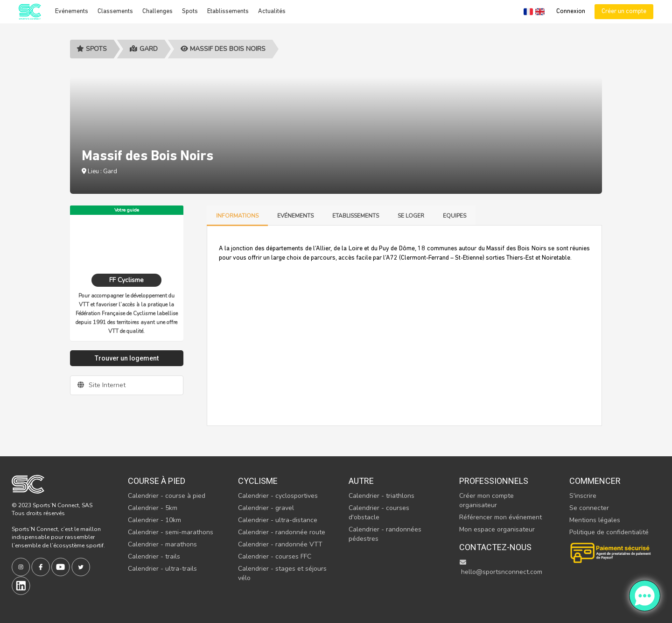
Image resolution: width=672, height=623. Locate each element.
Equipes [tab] (455, 216)
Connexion (571, 11)
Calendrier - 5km (153, 508)
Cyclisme (258, 481)
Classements (115, 11)
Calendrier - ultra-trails (162, 569)
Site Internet (101, 385)
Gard (144, 49)
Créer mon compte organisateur (486, 500)
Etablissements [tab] (356, 216)
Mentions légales (595, 520)
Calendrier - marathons (162, 544)
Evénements (72, 11)
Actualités (272, 11)
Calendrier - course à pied (167, 496)
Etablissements (228, 11)
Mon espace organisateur (497, 529)
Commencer (595, 481)
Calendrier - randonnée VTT (280, 544)
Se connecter (589, 508)
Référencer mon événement (500, 517)
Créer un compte (624, 11)
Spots (190, 11)
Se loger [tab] (411, 216)
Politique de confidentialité (609, 532)
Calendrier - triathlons (381, 496)
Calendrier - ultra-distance (278, 520)
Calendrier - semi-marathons (171, 532)
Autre (361, 481)
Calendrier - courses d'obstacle (379, 513)
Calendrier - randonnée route (282, 532)
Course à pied (157, 481)
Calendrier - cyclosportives (278, 496)
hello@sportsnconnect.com (501, 568)
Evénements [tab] (295, 216)
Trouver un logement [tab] (127, 358)
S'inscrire (583, 496)
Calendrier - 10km (154, 520)
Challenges (157, 11)
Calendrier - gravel (266, 508)
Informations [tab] (237, 216)
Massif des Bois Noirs (223, 49)
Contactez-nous (495, 547)
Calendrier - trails (154, 556)
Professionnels (494, 481)
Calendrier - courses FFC (275, 556)
